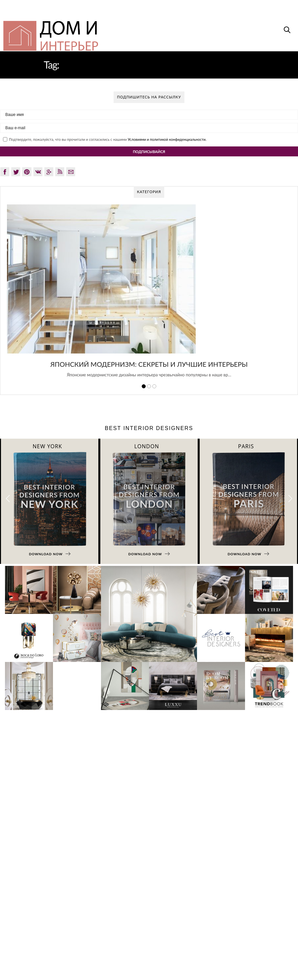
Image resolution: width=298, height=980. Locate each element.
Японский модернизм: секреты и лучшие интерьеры (149, 364)
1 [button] (144, 386)
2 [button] (149, 386)
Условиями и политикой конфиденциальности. (167, 139)
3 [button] (154, 386)
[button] (290, 498)
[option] (149, 295)
